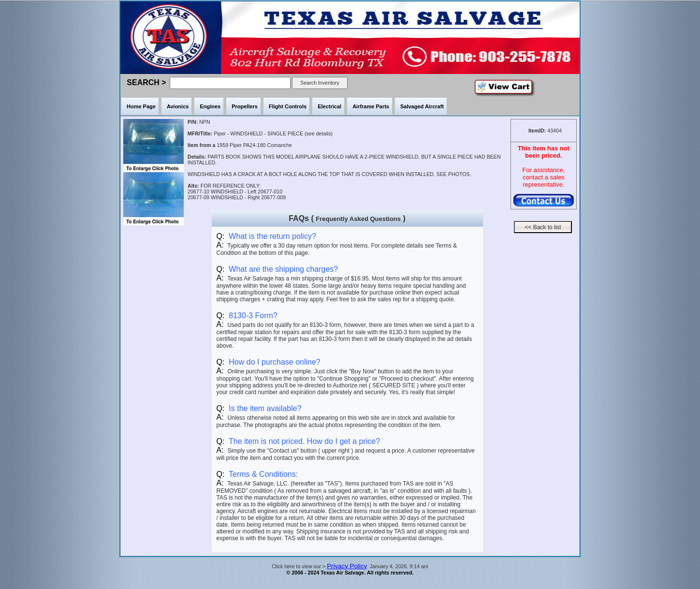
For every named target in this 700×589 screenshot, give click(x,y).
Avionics (178, 106)
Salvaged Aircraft (422, 106)
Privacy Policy (347, 566)
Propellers (245, 106)
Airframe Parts (371, 106)
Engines (210, 106)
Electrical (329, 106)
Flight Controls (288, 106)
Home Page (141, 106)
